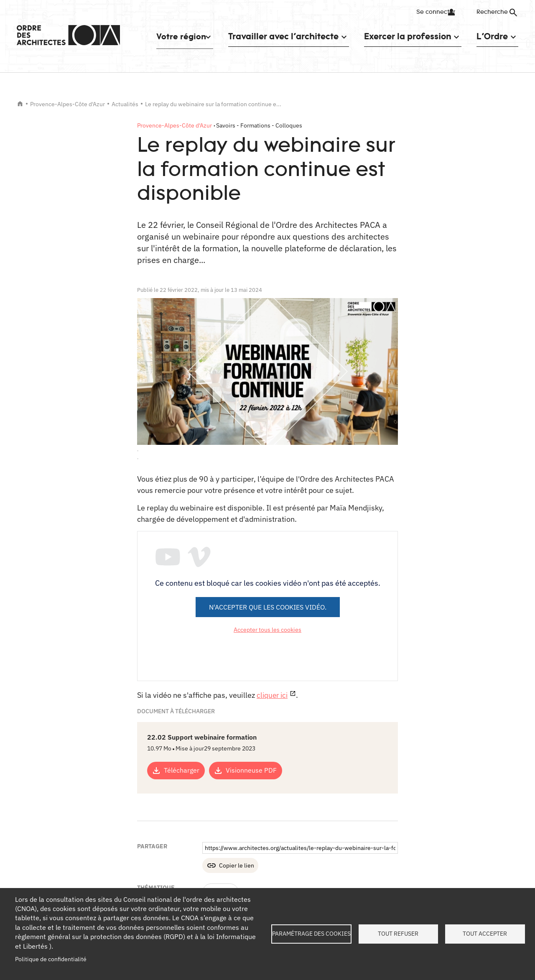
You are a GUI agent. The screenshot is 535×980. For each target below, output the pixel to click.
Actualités (125, 104)
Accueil (20, 104)
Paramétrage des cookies (311, 934)
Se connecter (432, 12)
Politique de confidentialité (51, 959)
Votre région (177, 36)
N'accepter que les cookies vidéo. (268, 607)
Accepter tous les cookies (267, 630)
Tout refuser (398, 934)
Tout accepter (485, 934)
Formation (220, 799)
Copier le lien (237, 773)
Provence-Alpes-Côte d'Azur (68, 104)
